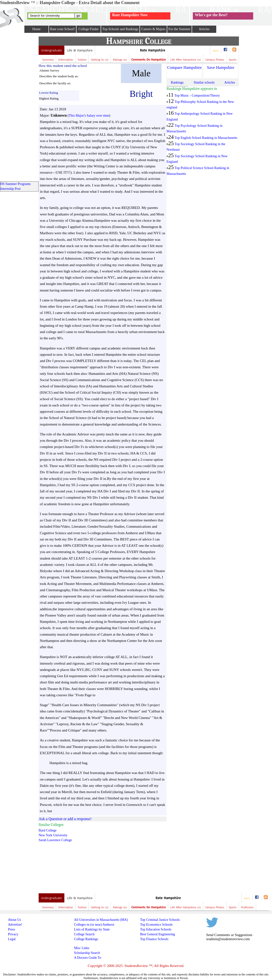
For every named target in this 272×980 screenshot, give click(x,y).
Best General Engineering (157, 934)
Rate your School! (63, 29)
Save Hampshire (221, 67)
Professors (247, 907)
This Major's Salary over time (89, 116)
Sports (233, 60)
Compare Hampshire (184, 67)
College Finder (89, 29)
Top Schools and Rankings (120, 29)
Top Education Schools (156, 929)
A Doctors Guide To (88, 958)
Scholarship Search (87, 953)
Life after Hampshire (186, 60)
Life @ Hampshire (80, 50)
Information (66, 60)
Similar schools (204, 82)
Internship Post (10, 189)
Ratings (120, 60)
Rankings (177, 82)
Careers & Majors (153, 29)
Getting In (100, 60)
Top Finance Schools (154, 939)
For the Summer (179, 29)
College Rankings (86, 939)
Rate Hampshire (153, 50)
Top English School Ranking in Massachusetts (206, 138)
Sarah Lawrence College (55, 840)
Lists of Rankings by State (92, 929)
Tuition (82, 60)
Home (36, 29)
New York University (53, 835)
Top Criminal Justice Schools (160, 920)
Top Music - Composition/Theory (197, 96)
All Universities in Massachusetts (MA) (101, 920)
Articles (204, 29)
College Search (84, 934)
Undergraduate (51, 50)
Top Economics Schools (156, 925)
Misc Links (82, 948)
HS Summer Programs (15, 184)
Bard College (48, 830)
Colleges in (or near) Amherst (94, 925)
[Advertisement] (120, 856)
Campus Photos (215, 60)
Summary (48, 60)
